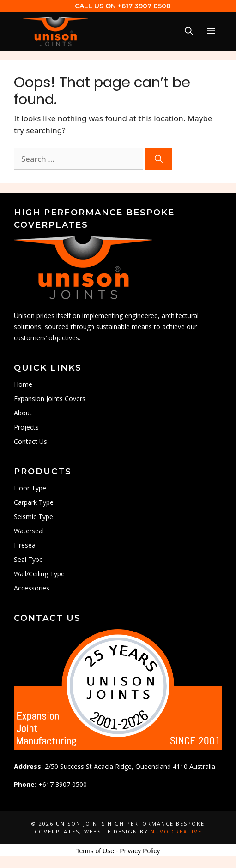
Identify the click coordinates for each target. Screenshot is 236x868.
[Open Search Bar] (189, 31)
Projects (26, 427)
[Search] (159, 159)
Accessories (32, 588)
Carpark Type (34, 502)
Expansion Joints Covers (50, 399)
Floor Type (30, 488)
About (23, 413)
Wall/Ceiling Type (39, 574)
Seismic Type (33, 517)
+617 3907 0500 (144, 6)
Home (23, 384)
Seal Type (28, 559)
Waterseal (29, 531)
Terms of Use (95, 851)
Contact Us (30, 441)
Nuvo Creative (176, 831)
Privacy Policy (140, 851)
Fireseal (25, 545)
